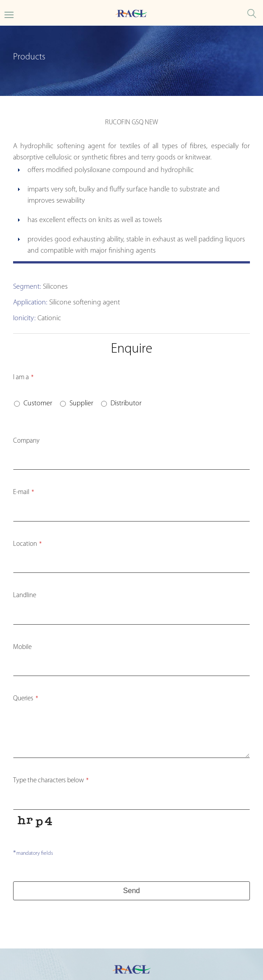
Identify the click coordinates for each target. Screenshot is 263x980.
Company (26, 441)
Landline (25, 596)
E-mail (23, 492)
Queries (25, 699)
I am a (23, 378)
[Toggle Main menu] (9, 14)
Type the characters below (51, 781)
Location (27, 544)
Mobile (22, 647)
